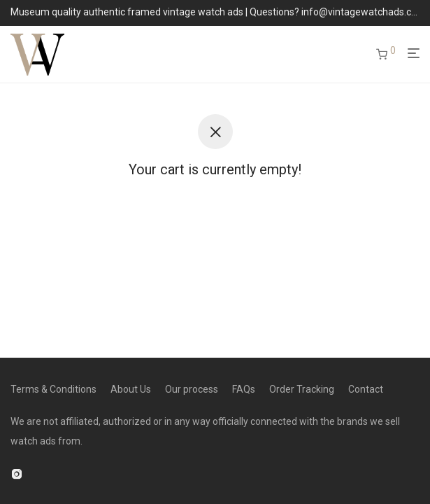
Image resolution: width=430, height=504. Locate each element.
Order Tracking (302, 389)
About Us (131, 389)
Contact (366, 389)
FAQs (244, 389)
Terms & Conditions (53, 389)
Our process (192, 389)
